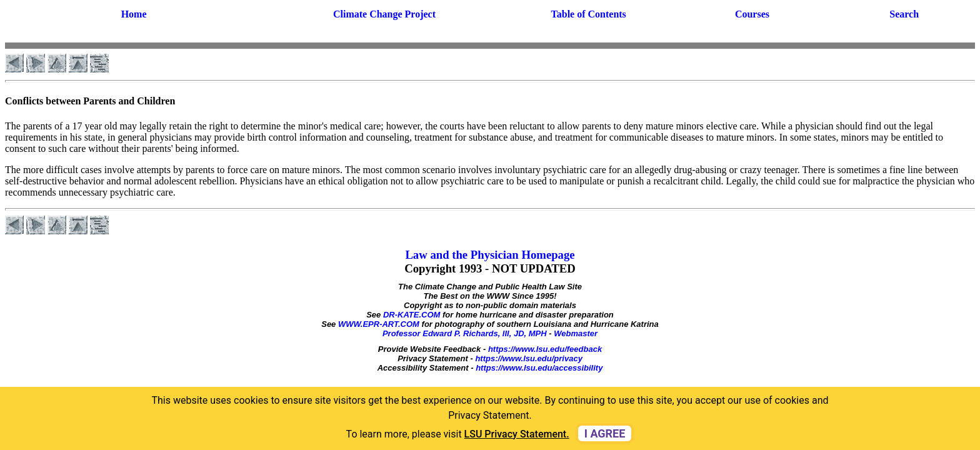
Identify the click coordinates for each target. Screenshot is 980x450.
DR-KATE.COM (412, 315)
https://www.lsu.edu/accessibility (539, 368)
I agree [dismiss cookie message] (605, 433)
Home (134, 14)
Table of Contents (589, 14)
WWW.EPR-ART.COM (379, 324)
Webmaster (576, 333)
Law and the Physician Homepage (490, 255)
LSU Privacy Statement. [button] (517, 434)
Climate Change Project (384, 14)
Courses (752, 14)
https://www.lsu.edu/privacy (528, 358)
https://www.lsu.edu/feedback (545, 349)
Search (904, 14)
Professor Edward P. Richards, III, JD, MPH (465, 333)
